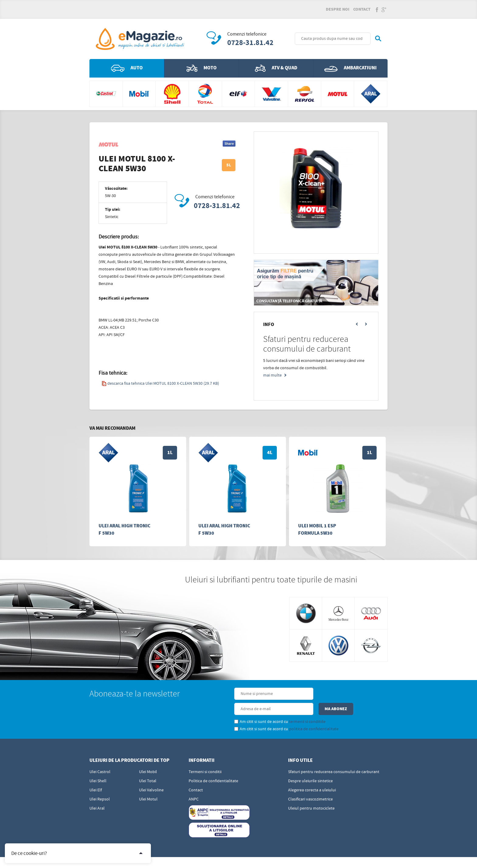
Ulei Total (148, 766)
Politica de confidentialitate (213, 766)
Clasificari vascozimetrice (310, 785)
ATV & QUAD (276, 69)
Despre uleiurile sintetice (310, 766)
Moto (202, 69)
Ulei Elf (96, 776)
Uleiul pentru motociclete (311, 794)
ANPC (194, 785)
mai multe (272, 376)
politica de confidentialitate (275, 714)
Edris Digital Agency (253, 858)
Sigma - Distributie (370, 858)
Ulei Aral (97, 794)
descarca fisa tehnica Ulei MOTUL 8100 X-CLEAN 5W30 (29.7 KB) (160, 384)
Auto (127, 69)
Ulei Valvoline (151, 776)
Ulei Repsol (100, 785)
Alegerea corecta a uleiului (312, 776)
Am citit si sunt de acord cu (242, 707)
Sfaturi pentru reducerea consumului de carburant (334, 757)
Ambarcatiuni (350, 69)
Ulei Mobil (148, 757)
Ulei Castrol (100, 757)
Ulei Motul (148, 785)
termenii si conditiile (269, 707)
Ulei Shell (98, 766)
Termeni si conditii (205, 757)
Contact (362, 10)
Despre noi (338, 10)
